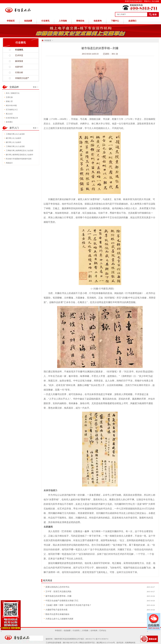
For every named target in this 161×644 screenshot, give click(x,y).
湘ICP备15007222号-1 (71, 643)
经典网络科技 (130, 643)
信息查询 (98, 21)
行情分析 (19, 72)
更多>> (36, 87)
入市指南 (63, 21)
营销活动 (80, 21)
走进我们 (132, 21)
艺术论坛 (103, 631)
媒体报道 (19, 61)
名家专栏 (19, 67)
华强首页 (11, 21)
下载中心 (115, 21)
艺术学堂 (19, 55)
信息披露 (28, 21)
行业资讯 (45, 21)
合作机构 (94, 631)
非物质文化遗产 (22, 78)
